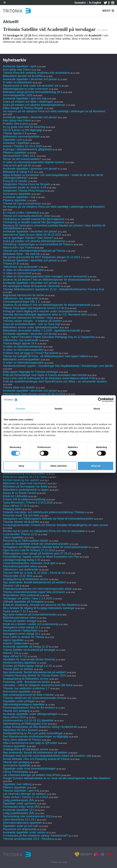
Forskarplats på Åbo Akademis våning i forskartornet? (35, 836)
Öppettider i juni (12, 140)
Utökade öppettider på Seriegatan (23, 602)
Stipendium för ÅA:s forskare (20, 730)
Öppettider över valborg (17, 784)
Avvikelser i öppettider (16, 143)
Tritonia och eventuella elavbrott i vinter (27, 216)
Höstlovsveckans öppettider (20, 663)
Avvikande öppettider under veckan (24, 832)
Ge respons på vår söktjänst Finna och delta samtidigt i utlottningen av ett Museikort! (54, 111)
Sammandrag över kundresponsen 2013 (28, 816)
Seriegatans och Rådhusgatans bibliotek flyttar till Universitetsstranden (46, 547)
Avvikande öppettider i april (19, 66)
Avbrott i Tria (11, 653)
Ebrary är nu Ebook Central (19, 493)
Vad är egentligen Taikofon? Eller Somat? (28, 238)
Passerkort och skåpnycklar (20, 829)
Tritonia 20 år (11, 264)
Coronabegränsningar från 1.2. (22, 302)
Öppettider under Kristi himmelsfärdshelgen (29, 769)
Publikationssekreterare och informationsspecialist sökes (37, 589)
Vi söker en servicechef (17, 273)
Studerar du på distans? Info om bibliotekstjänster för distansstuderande (47, 280)
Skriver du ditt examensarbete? (22, 159)
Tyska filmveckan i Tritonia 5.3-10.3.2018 (28, 503)
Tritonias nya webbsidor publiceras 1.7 (26, 688)
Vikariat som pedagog (16, 711)
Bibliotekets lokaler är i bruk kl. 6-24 (25, 187)
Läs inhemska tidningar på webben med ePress (32, 775)
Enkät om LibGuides (15, 496)
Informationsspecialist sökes (20, 566)
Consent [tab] (20, 409)
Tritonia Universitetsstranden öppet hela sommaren (34, 592)
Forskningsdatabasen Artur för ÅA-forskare (29, 708)
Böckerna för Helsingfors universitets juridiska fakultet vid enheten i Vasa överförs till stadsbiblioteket (54, 227)
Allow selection (58, 466)
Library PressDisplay (15, 772)
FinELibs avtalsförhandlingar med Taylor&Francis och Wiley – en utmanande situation (55, 381)
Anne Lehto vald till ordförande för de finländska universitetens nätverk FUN (49, 378)
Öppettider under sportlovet (19, 803)
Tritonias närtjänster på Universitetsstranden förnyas (35, 698)
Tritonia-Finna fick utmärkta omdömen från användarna (36, 73)
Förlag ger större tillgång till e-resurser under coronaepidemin (40, 311)
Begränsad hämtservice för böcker (24, 295)
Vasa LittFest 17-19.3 (16, 506)
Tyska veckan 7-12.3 (15, 611)
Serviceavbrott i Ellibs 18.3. (19, 156)
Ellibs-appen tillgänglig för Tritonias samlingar (30, 372)
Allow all (96, 466)
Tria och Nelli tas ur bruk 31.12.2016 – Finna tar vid (34, 573)
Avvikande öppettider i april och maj (25, 98)
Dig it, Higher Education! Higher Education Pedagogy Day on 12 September (49, 337)
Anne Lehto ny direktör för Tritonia (24, 637)
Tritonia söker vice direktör (19, 387)
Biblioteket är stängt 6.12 (18, 172)
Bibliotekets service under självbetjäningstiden (31, 327)
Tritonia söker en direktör (18, 669)
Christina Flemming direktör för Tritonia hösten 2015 (34, 676)
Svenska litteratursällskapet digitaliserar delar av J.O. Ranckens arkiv (45, 315)
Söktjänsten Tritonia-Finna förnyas (24, 191)
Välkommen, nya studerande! (21, 298)
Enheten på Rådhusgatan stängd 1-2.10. (28, 666)
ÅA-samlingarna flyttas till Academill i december (32, 286)
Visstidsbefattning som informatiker (24, 474)
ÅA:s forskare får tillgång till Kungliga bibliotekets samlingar (39, 608)
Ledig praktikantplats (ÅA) (19, 800)
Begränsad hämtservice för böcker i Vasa (28, 318)
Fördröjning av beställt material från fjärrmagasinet (33, 219)
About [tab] (97, 409)
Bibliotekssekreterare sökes (20, 618)
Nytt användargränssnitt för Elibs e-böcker (29, 695)
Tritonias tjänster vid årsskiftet (21, 522)
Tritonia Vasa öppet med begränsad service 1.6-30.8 (35, 308)
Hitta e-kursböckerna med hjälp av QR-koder (30, 743)
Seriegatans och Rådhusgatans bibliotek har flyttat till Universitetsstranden (48, 519)
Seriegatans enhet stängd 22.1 (22, 627)
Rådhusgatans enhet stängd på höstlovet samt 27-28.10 (37, 553)
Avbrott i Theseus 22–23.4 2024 (22, 146)
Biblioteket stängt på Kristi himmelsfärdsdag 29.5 (33, 92)
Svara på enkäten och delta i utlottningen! (28, 102)
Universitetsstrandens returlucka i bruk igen (29, 563)
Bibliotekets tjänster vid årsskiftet (23, 76)
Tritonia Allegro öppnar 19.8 (20, 343)
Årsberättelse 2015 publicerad (21, 595)
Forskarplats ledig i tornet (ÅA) (21, 807)
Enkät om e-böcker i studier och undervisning (30, 624)
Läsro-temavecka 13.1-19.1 (20, 820)
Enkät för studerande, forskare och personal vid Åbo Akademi (40, 605)
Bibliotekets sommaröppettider (21, 137)
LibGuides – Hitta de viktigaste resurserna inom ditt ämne (38, 685)
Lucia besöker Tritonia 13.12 (20, 534)
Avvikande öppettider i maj (19, 197)
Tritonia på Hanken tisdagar (20, 621)
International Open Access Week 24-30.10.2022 (32, 235)
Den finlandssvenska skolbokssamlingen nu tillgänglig (35, 737)
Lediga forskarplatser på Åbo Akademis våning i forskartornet (40, 727)
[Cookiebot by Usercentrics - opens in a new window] (100, 400)
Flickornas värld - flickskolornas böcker (26, 682)
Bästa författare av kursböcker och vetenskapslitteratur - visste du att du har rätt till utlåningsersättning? (53, 176)
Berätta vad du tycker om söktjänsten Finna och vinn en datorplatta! (44, 531)
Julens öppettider (13, 537)
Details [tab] (58, 409)
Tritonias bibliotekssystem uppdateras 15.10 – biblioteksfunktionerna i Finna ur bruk (54, 289)
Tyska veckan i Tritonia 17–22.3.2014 (26, 797)
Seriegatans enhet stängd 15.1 (22, 634)
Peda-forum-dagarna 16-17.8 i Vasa (25, 477)
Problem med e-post (15, 124)
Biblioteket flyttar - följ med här (21, 254)
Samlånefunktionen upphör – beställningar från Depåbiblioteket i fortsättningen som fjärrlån (58, 366)
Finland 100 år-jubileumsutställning (24, 499)
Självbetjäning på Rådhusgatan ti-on (25, 724)
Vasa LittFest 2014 (14, 717)
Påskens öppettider (15, 153)
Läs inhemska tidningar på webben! (24, 794)
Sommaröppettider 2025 (18, 95)
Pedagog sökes (12, 509)
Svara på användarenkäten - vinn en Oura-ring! (32, 324)
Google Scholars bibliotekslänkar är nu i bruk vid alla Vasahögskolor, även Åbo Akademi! (57, 778)
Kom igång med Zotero (17, 70)
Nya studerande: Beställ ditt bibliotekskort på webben (35, 753)
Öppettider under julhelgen (19, 701)
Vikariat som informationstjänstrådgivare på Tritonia (34, 251)
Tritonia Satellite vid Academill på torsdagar (29, 650)
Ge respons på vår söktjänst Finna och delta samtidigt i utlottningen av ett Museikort (54, 207)
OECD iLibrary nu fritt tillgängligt (22, 130)
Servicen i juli (11, 586)
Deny (21, 466)
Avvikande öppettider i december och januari (30, 79)
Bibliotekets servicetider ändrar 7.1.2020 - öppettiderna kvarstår (41, 331)
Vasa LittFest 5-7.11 (15, 656)
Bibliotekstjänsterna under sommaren (26, 89)
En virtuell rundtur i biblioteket (21, 213)
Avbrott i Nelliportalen (16, 643)
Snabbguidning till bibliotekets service (26, 579)
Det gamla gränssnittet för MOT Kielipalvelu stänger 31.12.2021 (42, 257)
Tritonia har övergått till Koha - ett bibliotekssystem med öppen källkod (45, 356)
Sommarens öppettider (17, 194)
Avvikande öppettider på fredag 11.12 (26, 647)
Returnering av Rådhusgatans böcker (26, 541)
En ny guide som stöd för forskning (24, 127)
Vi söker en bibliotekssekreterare (23, 347)
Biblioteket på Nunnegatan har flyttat (25, 487)
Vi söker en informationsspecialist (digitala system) (34, 162)
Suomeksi (80, 3)
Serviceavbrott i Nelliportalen (20, 631)
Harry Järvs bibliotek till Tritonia (22, 740)
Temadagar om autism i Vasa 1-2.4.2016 (27, 598)
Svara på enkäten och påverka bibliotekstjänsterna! (34, 105)
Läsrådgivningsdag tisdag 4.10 (21, 560)
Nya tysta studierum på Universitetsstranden (30, 614)
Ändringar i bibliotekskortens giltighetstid (27, 149)
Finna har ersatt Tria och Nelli (21, 515)
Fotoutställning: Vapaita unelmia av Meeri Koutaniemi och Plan (41, 557)
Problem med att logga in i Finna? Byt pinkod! (31, 353)
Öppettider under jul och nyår (21, 826)
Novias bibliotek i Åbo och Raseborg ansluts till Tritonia (36, 759)
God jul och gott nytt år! (17, 165)
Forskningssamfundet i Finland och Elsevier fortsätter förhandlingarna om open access (55, 525)
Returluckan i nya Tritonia (18, 248)
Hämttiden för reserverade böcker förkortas (29, 659)
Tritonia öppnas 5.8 (15, 133)
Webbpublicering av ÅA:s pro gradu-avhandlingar (33, 733)
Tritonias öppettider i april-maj (21, 791)
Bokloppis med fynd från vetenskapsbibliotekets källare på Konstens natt (47, 756)
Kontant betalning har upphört (21, 480)
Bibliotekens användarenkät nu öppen (26, 490)
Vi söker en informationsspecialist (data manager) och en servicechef (45, 276)
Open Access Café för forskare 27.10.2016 (29, 550)
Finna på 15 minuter (15, 181)
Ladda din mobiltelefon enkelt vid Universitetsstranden (36, 544)
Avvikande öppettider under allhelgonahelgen (30, 714)
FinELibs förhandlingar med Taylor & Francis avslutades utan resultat (45, 375)
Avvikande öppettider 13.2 (19, 810)
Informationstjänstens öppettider (22, 823)
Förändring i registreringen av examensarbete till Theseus (38, 244)
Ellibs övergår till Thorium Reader (24, 108)
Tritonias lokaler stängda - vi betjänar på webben (32, 321)
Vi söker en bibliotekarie (17, 82)
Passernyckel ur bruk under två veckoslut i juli (31, 86)
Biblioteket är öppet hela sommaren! (25, 483)
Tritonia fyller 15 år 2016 (18, 576)
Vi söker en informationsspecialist (23, 270)
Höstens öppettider (14, 746)
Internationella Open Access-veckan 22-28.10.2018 (34, 394)
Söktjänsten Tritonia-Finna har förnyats (26, 184)
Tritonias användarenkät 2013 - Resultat (27, 839)
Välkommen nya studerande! (20, 267)
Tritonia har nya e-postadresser (22, 204)
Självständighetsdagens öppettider (24, 704)
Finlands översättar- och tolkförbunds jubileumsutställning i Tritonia (43, 512)
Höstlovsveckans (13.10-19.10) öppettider (28, 720)
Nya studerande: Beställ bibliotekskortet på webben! (34, 582)
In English (95, 3)
